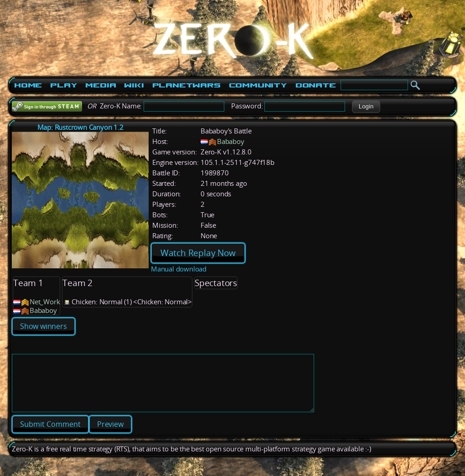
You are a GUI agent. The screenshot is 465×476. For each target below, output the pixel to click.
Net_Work (45, 302)
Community (258, 85)
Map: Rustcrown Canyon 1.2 (80, 127)
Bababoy (231, 141)
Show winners (44, 326)
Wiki (134, 85)
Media (101, 85)
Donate (316, 85)
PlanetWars (186, 85)
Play (64, 85)
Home (28, 85)
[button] (366, 107)
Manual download (179, 269)
